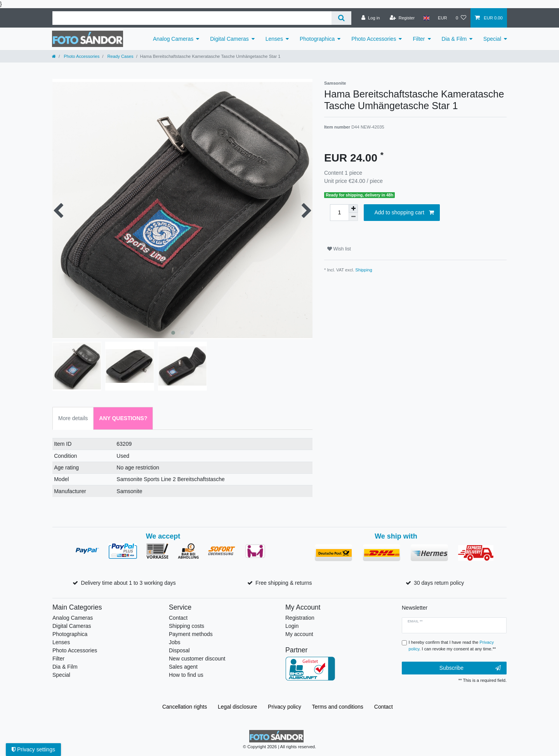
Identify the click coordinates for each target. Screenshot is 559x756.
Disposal (179, 650)
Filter (419, 39)
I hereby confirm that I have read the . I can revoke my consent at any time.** (452, 646)
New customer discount (197, 659)
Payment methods (191, 634)
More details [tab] (73, 418)
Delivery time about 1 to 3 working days (128, 583)
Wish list (339, 249)
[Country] (426, 18)
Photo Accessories (374, 39)
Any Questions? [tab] (123, 418)
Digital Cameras (229, 39)
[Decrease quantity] (353, 217)
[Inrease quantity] (353, 209)
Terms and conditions (338, 707)
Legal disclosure (237, 707)
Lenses (274, 39)
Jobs (175, 642)
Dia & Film (454, 39)
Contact (178, 618)
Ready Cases (120, 56)
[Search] (341, 18)
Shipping (364, 270)
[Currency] (443, 18)
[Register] (402, 18)
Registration (300, 618)
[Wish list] (461, 18)
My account (299, 634)
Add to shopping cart (404, 213)
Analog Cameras (173, 39)
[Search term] (192, 18)
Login (292, 626)
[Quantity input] (339, 213)
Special (492, 39)
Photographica (317, 39)
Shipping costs (187, 626)
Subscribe (470, 668)
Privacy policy (285, 707)
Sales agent (183, 667)
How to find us (186, 675)
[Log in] (371, 18)
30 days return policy (439, 583)
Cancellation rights (185, 707)
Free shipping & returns (284, 583)
